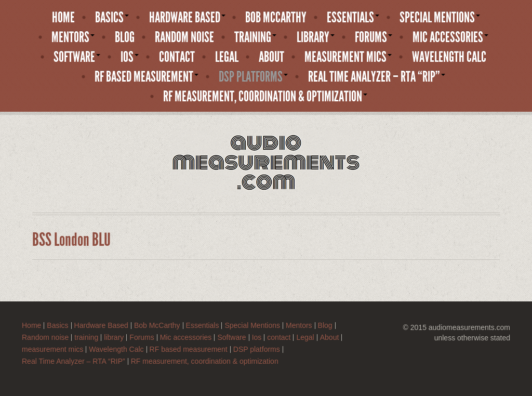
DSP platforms (253, 77)
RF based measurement (147, 77)
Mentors (73, 37)
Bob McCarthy (276, 18)
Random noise (184, 37)
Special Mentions (440, 18)
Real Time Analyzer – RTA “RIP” (377, 77)
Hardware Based (187, 18)
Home (63, 18)
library (316, 37)
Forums (374, 37)
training (255, 37)
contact (177, 57)
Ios (130, 57)
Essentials (353, 18)
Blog (125, 37)
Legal (227, 57)
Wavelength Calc (449, 57)
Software (77, 57)
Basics (112, 18)
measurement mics (348, 57)
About (271, 57)
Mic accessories (450, 37)
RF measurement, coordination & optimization (265, 97)
